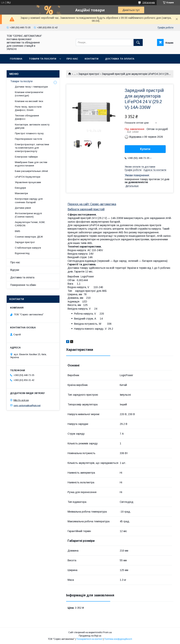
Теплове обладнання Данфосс (27, 117)
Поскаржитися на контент (89, 639)
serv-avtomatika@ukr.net (27, 405)
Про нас (72, 59)
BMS (18, 231)
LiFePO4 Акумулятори (28, 177)
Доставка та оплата (120, 59)
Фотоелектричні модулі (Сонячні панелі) (28, 215)
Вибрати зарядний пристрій (86, 209)
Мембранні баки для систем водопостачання (31, 164)
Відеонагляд (22, 253)
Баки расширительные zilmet (31, 171)
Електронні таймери (26, 157)
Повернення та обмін (25, 68)
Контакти (92, 59)
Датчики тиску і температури (31, 87)
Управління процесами (28, 182)
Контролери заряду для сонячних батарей (29, 200)
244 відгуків (149, 3)
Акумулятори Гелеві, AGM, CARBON (30, 224)
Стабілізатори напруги (28, 248)
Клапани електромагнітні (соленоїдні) (29, 94)
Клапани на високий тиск (29, 101)
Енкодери (20, 188)
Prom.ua (107, 632)
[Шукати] (138, 42)
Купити (145, 149)
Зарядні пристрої (89, 74)
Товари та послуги (43, 59)
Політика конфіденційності (118, 639)
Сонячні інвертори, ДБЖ (29, 237)
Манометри (21, 193)
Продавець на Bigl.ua (90, 636)
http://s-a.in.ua (21, 400)
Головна (16, 59)
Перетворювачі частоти (28, 139)
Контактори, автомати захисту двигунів (32, 126)
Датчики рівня (23, 208)
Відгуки (15, 270)
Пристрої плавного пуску (29, 133)
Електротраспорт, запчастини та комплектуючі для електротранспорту (32, 148)
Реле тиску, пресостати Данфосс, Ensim (28, 108)
